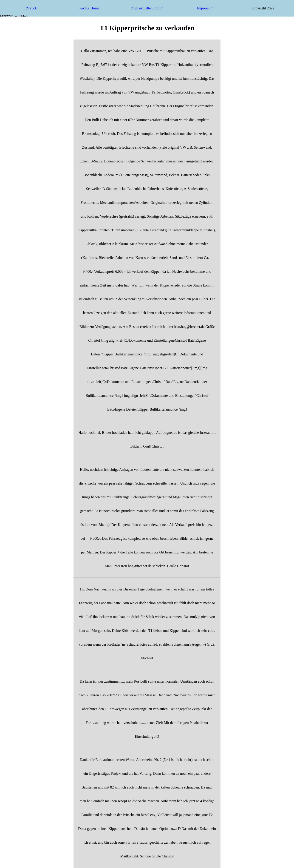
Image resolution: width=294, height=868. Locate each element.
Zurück (31, 8)
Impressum (205, 8)
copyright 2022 (263, 8)
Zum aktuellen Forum (147, 8)
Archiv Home (89, 8)
